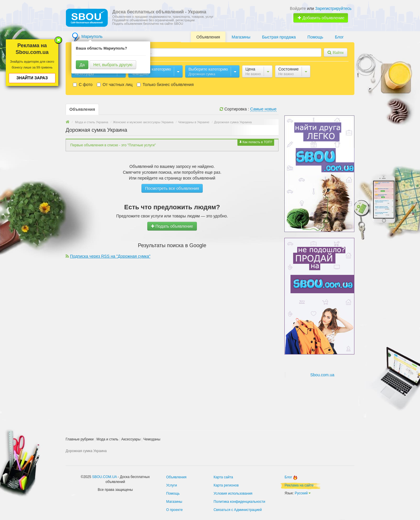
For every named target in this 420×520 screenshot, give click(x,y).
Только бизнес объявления (165, 85)
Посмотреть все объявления (172, 188)
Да (82, 65)
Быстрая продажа (279, 37)
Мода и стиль (107, 439)
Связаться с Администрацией (238, 510)
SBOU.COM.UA (105, 477)
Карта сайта (223, 477)
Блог (339, 37)
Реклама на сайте (299, 485)
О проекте (175, 510)
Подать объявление (172, 226)
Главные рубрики (80, 439)
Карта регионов (226, 485)
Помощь (315, 37)
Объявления (208, 37)
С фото (83, 85)
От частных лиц (115, 85)
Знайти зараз (32, 78)
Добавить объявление (321, 18)
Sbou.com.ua (322, 375)
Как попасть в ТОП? (256, 142)
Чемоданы (152, 439)
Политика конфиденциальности (239, 502)
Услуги (172, 485)
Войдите (298, 8)
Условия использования (233, 493)
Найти (337, 52)
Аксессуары (131, 439)
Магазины (241, 37)
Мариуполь (92, 36)
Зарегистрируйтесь (333, 8)
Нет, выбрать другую (113, 65)
